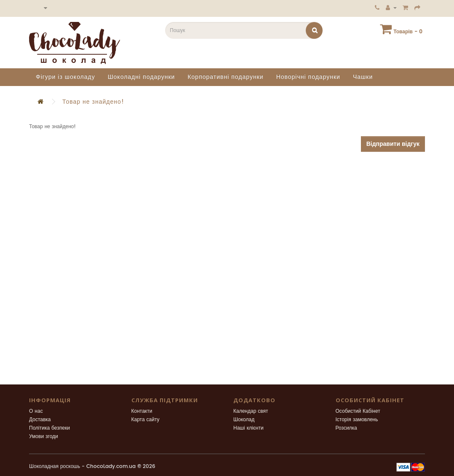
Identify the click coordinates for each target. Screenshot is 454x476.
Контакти (142, 411)
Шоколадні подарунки (142, 77)
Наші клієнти (248, 428)
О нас (36, 411)
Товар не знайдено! (93, 102)
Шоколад (244, 420)
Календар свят (251, 411)
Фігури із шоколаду (65, 77)
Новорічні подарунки (308, 77)
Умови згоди (44, 437)
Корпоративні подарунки (225, 77)
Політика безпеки (49, 428)
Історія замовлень (357, 420)
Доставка (40, 420)
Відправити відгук (393, 144)
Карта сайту (146, 420)
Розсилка (346, 428)
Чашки (363, 77)
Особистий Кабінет (358, 411)
